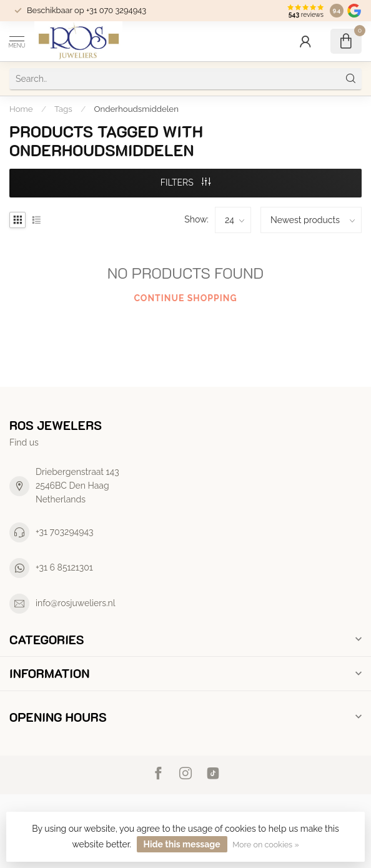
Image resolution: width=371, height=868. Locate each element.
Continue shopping (185, 298)
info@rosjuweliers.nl (76, 603)
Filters (186, 182)
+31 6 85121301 (64, 567)
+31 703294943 (65, 532)
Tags (63, 109)
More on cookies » (265, 845)
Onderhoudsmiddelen (136, 109)
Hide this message (182, 844)
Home (21, 109)
